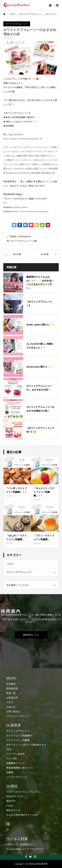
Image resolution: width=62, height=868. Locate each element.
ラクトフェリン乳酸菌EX (19, 736)
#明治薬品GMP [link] (48, 173)
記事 (35, 241)
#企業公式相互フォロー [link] (37, 169)
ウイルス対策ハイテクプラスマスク (25, 849)
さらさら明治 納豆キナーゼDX (22, 815)
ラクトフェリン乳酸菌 (18, 740)
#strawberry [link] (20, 169)
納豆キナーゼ (13, 810)
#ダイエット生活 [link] (31, 160)
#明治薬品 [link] (35, 173)
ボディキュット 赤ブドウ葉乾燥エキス (26, 745)
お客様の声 (12, 698)
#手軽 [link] (37, 156)
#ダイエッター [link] (46, 160)
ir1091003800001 (24, 237)
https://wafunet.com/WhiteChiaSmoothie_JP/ (23, 139)
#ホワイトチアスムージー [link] (26, 147)
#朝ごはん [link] (11, 156)
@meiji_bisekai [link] (21, 207)
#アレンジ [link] (8, 147)
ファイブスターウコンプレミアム (24, 792)
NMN (9, 749)
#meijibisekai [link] (12, 173)
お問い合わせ (13, 712)
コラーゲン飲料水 (16, 754)
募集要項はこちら (31, 635)
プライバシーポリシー (18, 716)
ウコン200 (11, 759)
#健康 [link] (19, 156)
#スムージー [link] (45, 147)
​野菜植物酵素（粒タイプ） (20, 768)
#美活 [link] (31, 156)
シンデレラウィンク (17, 777)
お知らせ (11, 707)
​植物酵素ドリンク (16, 763)
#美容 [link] (25, 156)
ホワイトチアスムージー (17, 24)
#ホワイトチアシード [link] (37, 151)
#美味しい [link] (37, 164)
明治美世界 (12, 689)
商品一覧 (11, 693)
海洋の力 (11, 801)
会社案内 (11, 684)
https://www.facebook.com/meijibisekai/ (31, 211)
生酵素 (10, 772)
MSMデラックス (15, 796)
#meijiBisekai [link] (24, 173)
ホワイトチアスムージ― (19, 731)
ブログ (10, 564)
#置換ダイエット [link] (14, 160)
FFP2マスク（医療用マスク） (21, 845)
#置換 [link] (43, 156)
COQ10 (10, 806)
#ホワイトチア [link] (19, 151)
